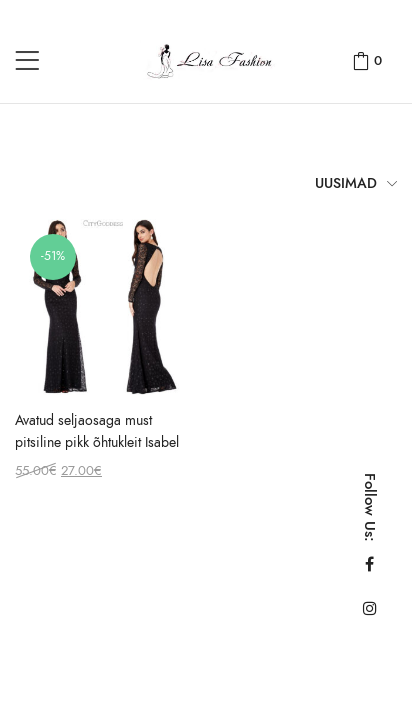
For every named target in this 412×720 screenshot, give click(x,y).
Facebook (369, 564)
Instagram (370, 608)
